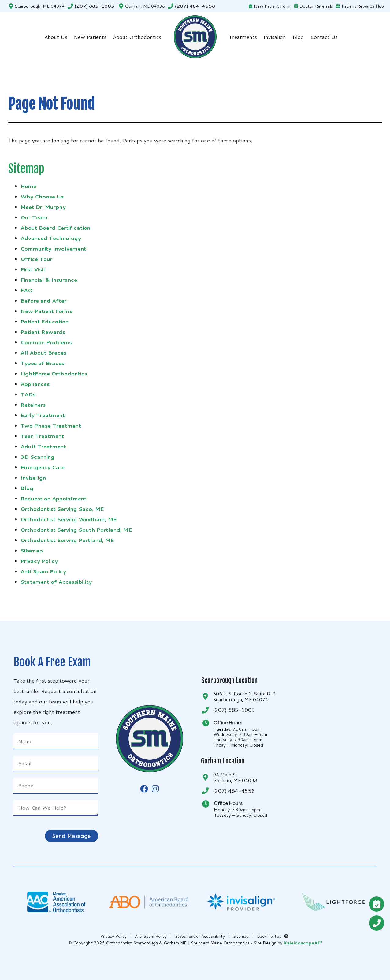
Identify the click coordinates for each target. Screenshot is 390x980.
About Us (56, 37)
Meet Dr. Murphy (43, 207)
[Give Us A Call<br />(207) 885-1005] (377, 923)
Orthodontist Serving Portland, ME (67, 540)
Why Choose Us (42, 196)
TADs (28, 394)
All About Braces (43, 352)
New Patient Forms (46, 311)
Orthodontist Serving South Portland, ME (76, 530)
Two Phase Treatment (51, 425)
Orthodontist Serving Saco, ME (62, 509)
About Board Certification (55, 228)
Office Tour (36, 259)
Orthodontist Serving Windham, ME (69, 519)
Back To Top (273, 936)
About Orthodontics (137, 37)
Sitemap (32, 550)
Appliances (35, 384)
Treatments (243, 37)
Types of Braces (42, 363)
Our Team (34, 217)
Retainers (33, 405)
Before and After (43, 300)
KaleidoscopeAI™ (303, 943)
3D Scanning (37, 457)
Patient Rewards (43, 332)
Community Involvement (53, 248)
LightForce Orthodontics (54, 373)
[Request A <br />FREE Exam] (377, 904)
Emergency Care (43, 467)
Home (28, 186)
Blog (298, 37)
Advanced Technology (51, 238)
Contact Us (324, 37)
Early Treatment (43, 415)
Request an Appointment (54, 498)
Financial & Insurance (49, 280)
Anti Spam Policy (43, 571)
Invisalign (275, 37)
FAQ (26, 290)
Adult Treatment (43, 446)
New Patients (90, 37)
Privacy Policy (39, 561)
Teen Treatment (42, 436)
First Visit (33, 269)
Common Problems (46, 342)
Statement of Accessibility (56, 582)
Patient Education (45, 321)
